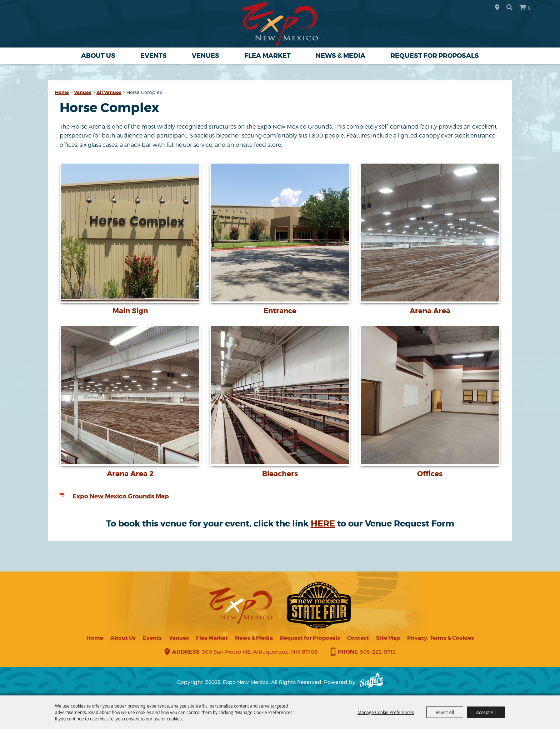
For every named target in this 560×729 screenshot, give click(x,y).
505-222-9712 (378, 652)
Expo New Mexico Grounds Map (121, 496)
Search (509, 7)
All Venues (109, 92)
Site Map (388, 638)
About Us (98, 56)
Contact (358, 638)
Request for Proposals (435, 56)
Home (62, 92)
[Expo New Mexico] (280, 24)
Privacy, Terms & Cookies (441, 638)
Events (154, 56)
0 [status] (530, 8)
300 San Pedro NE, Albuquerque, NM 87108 (260, 652)
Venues (206, 56)
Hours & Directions (497, 8)
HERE (323, 524)
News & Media (341, 56)
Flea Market (267, 56)
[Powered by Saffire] (371, 682)
